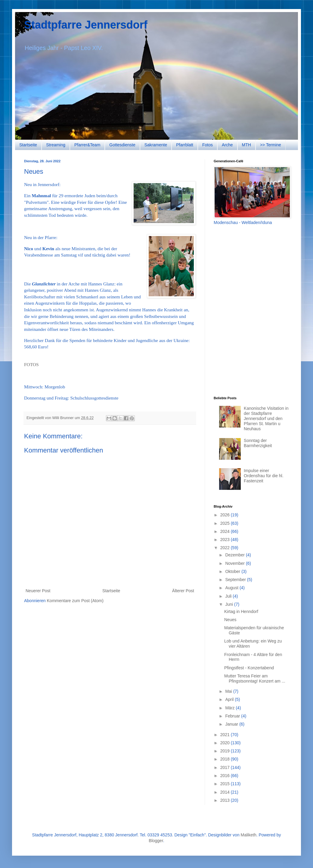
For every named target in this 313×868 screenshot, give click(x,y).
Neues (230, 620)
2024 (226, 531)
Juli (229, 596)
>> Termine (271, 145)
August (232, 588)
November (235, 563)
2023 (226, 540)
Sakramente (156, 145)
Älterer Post (183, 591)
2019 (226, 751)
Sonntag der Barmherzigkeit (258, 443)
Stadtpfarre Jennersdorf (86, 25)
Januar (232, 724)
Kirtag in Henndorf (241, 611)
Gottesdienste (122, 145)
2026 (226, 515)
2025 (226, 523)
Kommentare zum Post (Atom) (75, 601)
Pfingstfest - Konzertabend (249, 668)
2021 (226, 735)
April (230, 699)
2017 (226, 767)
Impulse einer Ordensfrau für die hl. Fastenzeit (264, 476)
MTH (246, 145)
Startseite (28, 145)
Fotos (208, 145)
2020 (226, 743)
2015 (226, 784)
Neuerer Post (38, 591)
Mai (229, 691)
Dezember (235, 555)
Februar (233, 716)
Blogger (156, 841)
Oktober (233, 571)
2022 (226, 548)
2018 (226, 759)
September (236, 580)
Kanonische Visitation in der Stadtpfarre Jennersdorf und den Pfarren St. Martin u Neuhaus (266, 418)
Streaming (56, 145)
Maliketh (249, 835)
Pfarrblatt (185, 145)
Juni (230, 604)
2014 (226, 792)
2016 (226, 776)
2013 (226, 800)
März (230, 708)
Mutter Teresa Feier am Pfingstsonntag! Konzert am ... (255, 678)
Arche (227, 145)
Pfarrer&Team (87, 145)
